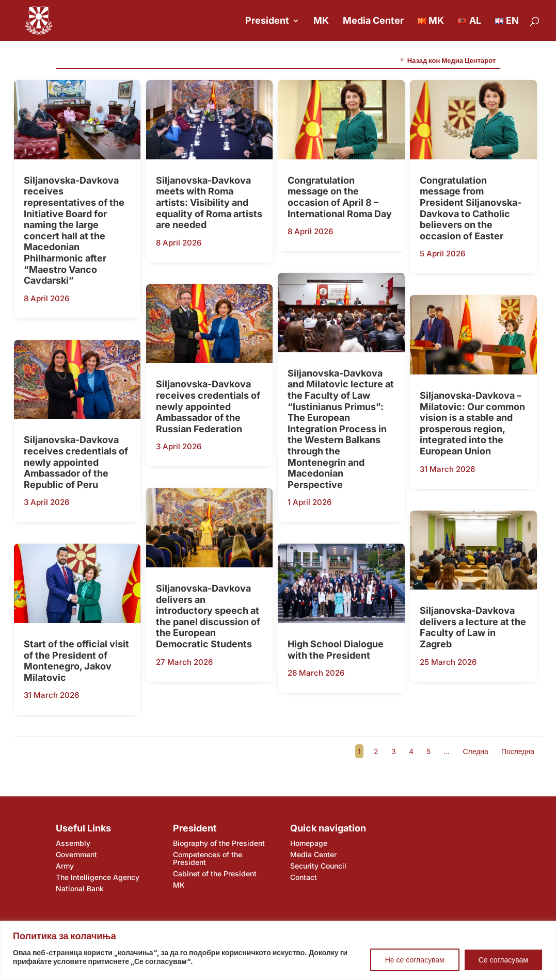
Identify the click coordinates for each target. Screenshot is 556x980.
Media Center (373, 21)
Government (76, 854)
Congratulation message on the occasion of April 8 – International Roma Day (340, 197)
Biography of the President (219, 843)
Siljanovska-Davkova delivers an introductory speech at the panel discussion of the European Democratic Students (208, 616)
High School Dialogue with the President (336, 650)
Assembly (73, 843)
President (267, 21)
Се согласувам (503, 960)
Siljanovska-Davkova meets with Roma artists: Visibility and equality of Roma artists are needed (209, 202)
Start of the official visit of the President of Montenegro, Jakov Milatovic (76, 661)
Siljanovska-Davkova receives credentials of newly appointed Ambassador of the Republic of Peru (76, 462)
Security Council (318, 866)
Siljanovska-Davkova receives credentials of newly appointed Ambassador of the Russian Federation (208, 406)
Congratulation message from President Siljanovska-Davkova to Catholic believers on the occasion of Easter (471, 208)
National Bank (80, 888)
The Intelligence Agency (98, 877)
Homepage (309, 843)
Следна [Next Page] (475, 751)
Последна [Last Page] (518, 751)
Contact (304, 877)
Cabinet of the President (215, 873)
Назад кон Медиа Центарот (451, 60)
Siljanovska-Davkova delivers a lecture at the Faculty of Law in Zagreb (473, 627)
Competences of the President (208, 858)
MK (321, 21)
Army (65, 866)
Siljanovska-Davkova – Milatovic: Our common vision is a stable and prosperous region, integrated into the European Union (472, 423)
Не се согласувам (415, 960)
